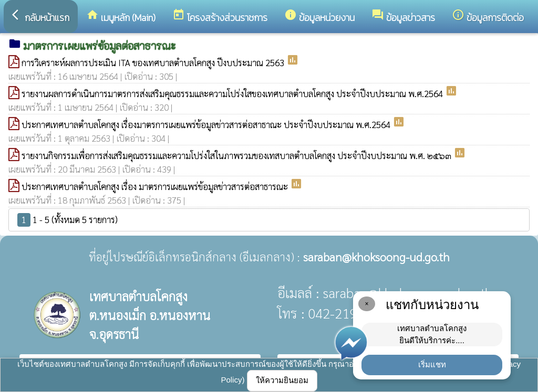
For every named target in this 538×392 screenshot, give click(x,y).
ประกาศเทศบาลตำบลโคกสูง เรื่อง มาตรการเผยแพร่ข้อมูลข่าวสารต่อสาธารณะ (156, 186)
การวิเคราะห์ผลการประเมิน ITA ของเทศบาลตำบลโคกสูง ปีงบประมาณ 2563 (154, 62)
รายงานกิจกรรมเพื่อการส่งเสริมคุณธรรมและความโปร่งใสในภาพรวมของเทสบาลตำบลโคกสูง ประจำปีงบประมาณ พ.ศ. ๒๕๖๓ (237, 155)
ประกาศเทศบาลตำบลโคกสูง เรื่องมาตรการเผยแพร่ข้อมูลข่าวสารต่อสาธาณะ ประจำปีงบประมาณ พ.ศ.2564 (207, 124)
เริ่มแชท (432, 364)
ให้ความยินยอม (282, 380)
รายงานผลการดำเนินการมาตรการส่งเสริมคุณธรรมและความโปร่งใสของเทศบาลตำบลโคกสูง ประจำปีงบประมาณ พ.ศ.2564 (233, 93)
